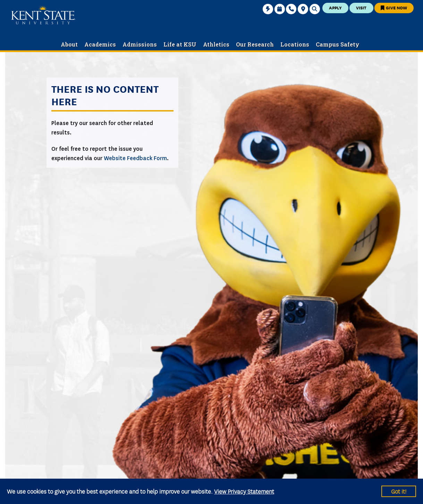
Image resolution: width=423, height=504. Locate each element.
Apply (335, 7)
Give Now (394, 7)
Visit (361, 7)
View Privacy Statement (244, 491)
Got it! (399, 491)
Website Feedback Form (135, 158)
